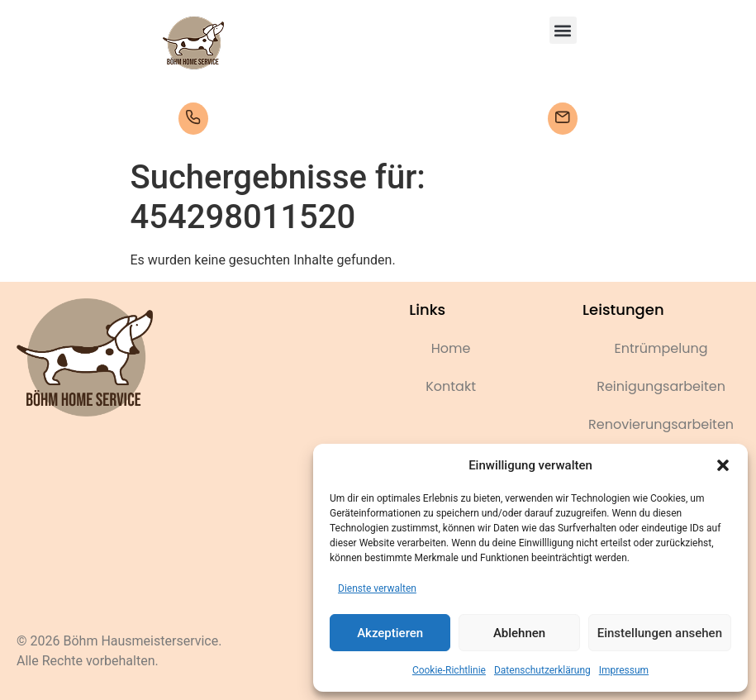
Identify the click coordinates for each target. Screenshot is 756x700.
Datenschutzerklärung (542, 670)
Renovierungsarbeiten (661, 424)
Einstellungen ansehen (660, 633)
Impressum (624, 670)
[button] (723, 465)
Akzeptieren (390, 633)
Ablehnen (519, 633)
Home (451, 348)
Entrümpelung (661, 348)
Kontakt (451, 386)
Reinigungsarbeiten (661, 386)
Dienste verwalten (377, 588)
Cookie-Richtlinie (449, 670)
